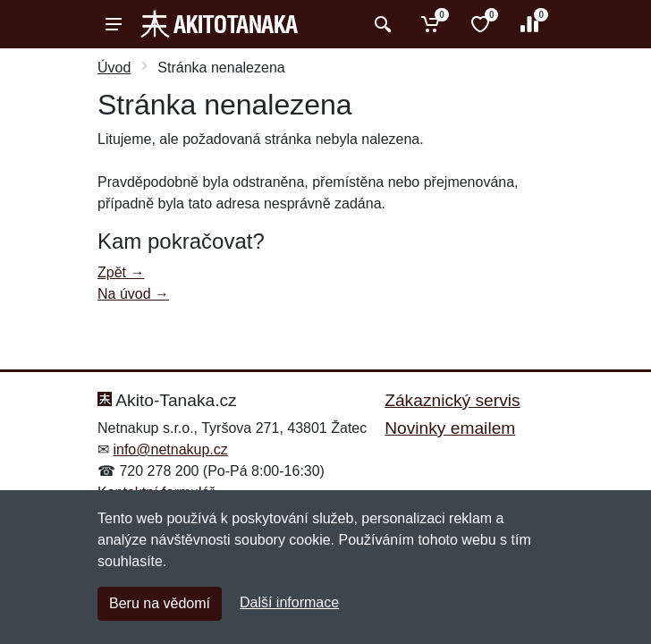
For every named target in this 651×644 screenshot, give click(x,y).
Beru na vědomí (160, 603)
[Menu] (114, 24)
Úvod (114, 68)
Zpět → (121, 272)
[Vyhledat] (380, 24)
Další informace (289, 602)
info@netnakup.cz (170, 449)
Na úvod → (133, 294)
